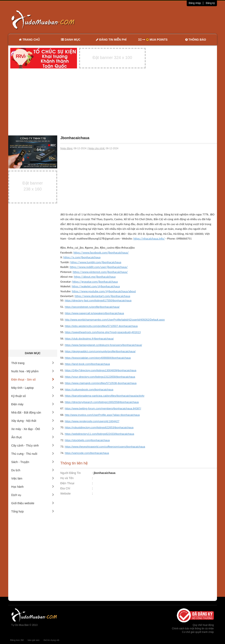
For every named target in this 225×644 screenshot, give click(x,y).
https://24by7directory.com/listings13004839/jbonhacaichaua (101, 370)
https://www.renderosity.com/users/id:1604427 (92, 421)
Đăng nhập (195, 3)
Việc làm (33, 478)
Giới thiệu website (33, 503)
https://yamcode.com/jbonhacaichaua (87, 453)
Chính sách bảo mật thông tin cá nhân (193, 629)
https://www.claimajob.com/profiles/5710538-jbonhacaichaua (101, 383)
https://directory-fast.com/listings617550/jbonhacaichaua (98, 300)
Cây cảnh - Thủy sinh (33, 445)
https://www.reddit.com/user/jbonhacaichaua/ (99, 267)
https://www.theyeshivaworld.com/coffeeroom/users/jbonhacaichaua (105, 447)
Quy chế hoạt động (203, 625)
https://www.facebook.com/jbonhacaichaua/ (101, 253)
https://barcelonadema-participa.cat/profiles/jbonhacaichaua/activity (105, 396)
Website (65, 494)
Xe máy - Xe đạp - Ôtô (33, 429)
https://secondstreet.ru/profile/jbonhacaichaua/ (92, 307)
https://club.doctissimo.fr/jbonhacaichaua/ (89, 339)
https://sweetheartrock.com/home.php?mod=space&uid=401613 (103, 332)
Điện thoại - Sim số (33, 380)
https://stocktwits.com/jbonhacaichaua (87, 440)
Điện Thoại (67, 483)
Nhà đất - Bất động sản (33, 412)
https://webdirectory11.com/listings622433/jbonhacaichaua (100, 434)
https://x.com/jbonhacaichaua (82, 257)
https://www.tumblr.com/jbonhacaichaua (96, 262)
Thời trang (33, 363)
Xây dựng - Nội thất (33, 421)
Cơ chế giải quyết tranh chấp (198, 632)
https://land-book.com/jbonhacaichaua (87, 364)
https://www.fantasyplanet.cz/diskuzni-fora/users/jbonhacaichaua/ (103, 345)
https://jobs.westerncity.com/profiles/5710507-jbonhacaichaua (101, 326)
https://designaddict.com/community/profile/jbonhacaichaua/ (100, 351)
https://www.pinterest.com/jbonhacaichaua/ (100, 272)
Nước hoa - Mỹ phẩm (33, 371)
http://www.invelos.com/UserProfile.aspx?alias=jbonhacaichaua (102, 415)
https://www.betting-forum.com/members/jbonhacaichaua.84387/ (103, 408)
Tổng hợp (33, 511)
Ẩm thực (33, 437)
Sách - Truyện (33, 462)
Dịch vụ (33, 495)
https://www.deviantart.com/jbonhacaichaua (102, 296)
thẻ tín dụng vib (51, 640)
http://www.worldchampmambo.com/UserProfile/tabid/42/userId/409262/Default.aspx (115, 320)
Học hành (33, 487)
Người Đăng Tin (71, 473)
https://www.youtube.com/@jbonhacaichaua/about (104, 291)
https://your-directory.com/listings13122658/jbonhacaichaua (100, 377)
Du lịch (33, 470)
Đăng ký (210, 3)
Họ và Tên (67, 478)
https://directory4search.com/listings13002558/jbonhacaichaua (102, 402)
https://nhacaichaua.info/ (149, 239)
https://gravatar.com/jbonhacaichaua (95, 282)
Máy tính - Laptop (33, 388)
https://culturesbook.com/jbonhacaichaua (89, 390)
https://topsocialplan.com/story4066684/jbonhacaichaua (98, 358)
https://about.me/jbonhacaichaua (95, 277)
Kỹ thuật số (33, 396)
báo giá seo (34, 640)
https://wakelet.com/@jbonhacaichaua (96, 286)
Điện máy (33, 404)
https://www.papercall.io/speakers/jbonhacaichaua (94, 313)
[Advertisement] (156, 20)
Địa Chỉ (65, 488)
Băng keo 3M (17, 640)
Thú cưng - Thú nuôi (33, 454)
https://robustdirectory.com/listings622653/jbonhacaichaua (99, 427)
